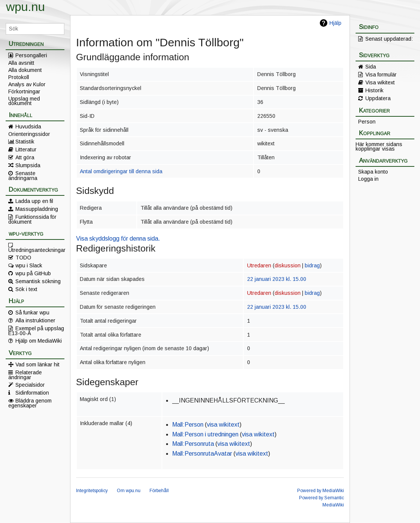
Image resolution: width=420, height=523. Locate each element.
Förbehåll (159, 491)
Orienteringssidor (29, 134)
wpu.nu (25, 7)
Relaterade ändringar (25, 375)
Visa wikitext (380, 82)
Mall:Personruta (193, 444)
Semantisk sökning (38, 281)
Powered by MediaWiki (321, 491)
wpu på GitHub (33, 273)
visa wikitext (223, 425)
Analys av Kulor (27, 84)
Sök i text (26, 289)
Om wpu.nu (129, 491)
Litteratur (26, 149)
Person (367, 122)
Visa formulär (381, 75)
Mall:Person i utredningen (205, 434)
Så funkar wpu (32, 313)
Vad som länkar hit (37, 364)
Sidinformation (32, 393)
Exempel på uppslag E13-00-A (36, 331)
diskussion (288, 265)
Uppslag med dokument (24, 101)
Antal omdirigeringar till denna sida (121, 171)
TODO (23, 258)
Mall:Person (188, 425)
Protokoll (19, 77)
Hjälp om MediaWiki (39, 341)
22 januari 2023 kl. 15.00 (277, 279)
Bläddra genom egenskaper (30, 403)
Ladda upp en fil (34, 201)
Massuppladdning (37, 209)
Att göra (25, 157)
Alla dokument (25, 70)
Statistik (25, 142)
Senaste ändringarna (23, 175)
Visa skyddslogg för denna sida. (118, 239)
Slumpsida (28, 165)
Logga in (368, 179)
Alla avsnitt (21, 63)
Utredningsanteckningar (36, 250)
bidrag (312, 265)
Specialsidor (30, 385)
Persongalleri (31, 55)
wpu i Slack (29, 265)
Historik (374, 90)
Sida (371, 67)
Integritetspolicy (92, 491)
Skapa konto (373, 172)
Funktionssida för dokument (32, 219)
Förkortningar (24, 91)
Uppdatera (378, 98)
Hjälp (335, 23)
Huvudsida (28, 127)
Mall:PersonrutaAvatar (202, 454)
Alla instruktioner (35, 320)
